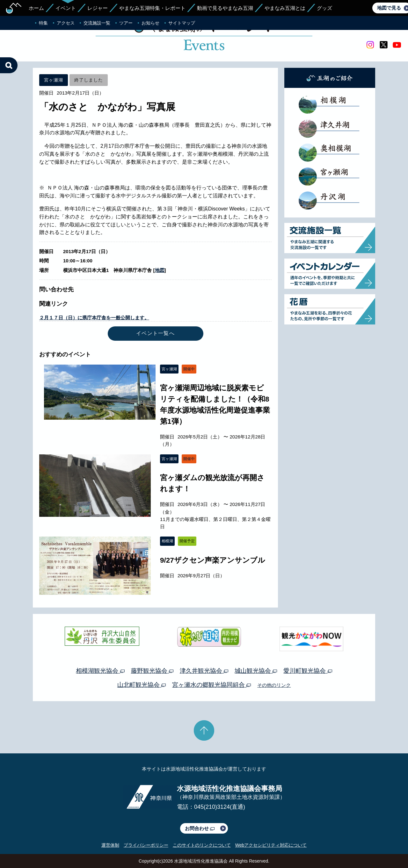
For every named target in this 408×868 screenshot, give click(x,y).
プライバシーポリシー (146, 845)
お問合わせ (200, 828)
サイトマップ (182, 23)
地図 (160, 270)
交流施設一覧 (97, 23)
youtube (397, 45)
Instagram (370, 45)
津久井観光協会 (204, 671)
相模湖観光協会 (100, 671)
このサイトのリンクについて (202, 845)
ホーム (36, 8)
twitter (383, 45)
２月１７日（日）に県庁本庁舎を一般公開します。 (94, 318)
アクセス (66, 23)
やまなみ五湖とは (285, 8)
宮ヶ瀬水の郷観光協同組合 (211, 685)
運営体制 (110, 845)
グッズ (324, 8)
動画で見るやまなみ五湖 (225, 8)
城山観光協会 (256, 671)
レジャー (98, 8)
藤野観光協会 (152, 671)
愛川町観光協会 (308, 671)
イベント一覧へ (155, 333)
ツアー (126, 23)
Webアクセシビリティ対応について (271, 845)
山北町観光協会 (142, 685)
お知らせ (150, 23)
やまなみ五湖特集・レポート (152, 8)
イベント (66, 8)
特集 (43, 23)
